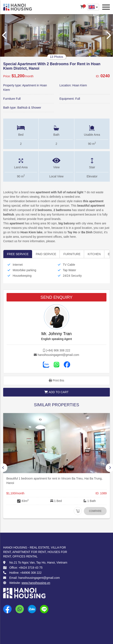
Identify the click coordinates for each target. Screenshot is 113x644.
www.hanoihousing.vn (36, 583)
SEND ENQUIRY (57, 297)
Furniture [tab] (72, 254)
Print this (56, 380)
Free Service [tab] (18, 254)
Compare (95, 511)
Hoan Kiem (80, 85)
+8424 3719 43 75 (31, 568)
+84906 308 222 (31, 573)
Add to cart (56, 392)
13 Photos (56, 57)
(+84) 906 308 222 (58, 350)
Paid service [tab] (46, 254)
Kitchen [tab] (94, 254)
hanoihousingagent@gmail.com (58, 355)
